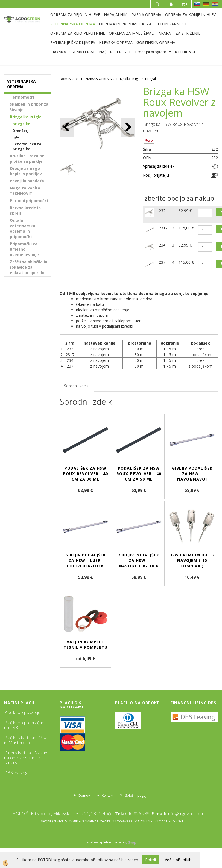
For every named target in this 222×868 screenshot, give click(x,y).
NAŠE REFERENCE (115, 52)
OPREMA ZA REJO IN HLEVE (75, 15)
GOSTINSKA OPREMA (156, 42)
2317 (163, 228)
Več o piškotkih (178, 860)
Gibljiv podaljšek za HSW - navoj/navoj (192, 474)
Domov (65, 79)
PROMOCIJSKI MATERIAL (73, 52)
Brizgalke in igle (26, 117)
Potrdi (151, 860)
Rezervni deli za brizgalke (27, 146)
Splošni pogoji (136, 796)
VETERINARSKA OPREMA (73, 24)
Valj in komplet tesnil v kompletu (85, 645)
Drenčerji (21, 131)
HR (215, 4)
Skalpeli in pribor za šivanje (29, 107)
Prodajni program (151, 52)
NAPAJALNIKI (116, 15)
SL (197, 4)
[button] (128, 127)
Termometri (22, 97)
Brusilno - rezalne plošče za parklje (27, 159)
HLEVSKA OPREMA (116, 42)
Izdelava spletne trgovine (105, 842)
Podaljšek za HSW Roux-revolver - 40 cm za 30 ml (86, 474)
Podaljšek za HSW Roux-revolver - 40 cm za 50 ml (139, 474)
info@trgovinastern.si (188, 814)
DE (206, 4)
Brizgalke (21, 124)
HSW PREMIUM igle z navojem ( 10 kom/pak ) (192, 560)
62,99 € (185, 211)
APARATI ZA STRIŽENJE (179, 33)
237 (162, 262)
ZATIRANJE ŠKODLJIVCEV (73, 42)
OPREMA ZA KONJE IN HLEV (190, 15)
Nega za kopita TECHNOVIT (25, 191)
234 (162, 245)
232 (162, 211)
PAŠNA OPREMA (146, 15)
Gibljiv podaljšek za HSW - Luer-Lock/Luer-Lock (86, 560)
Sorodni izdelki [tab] (77, 386)
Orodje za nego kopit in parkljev (26, 171)
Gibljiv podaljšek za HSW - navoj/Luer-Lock (139, 560)
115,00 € (186, 228)
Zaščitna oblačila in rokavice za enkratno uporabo (29, 267)
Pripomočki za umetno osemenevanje (24, 249)
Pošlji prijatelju (156, 175)
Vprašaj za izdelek (159, 166)
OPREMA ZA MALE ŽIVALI (132, 33)
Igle (16, 137)
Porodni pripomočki (29, 201)
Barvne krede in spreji (25, 210)
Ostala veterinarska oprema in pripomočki (23, 228)
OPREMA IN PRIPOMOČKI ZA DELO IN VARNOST (143, 24)
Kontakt (108, 796)
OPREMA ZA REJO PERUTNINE (78, 33)
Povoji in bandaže (27, 181)
